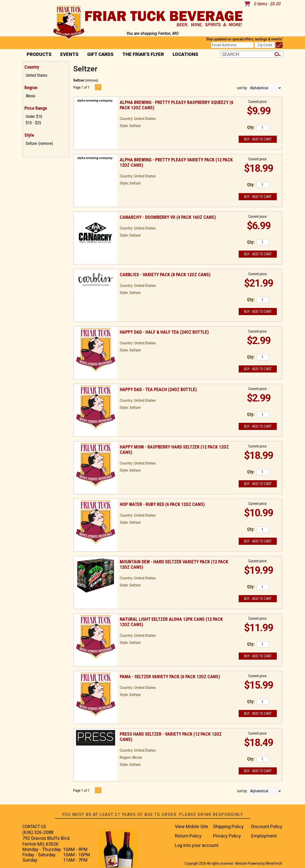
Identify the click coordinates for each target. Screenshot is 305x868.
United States (36, 75)
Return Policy (188, 836)
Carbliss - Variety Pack (165, 275)
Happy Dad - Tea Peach (158, 389)
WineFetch (274, 863)
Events (69, 54)
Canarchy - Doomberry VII (168, 217)
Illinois (30, 96)
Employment (264, 836)
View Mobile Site (192, 826)
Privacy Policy (227, 836)
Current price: (258, 102)
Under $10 (34, 117)
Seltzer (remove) (39, 143)
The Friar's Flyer (143, 54)
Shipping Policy (228, 826)
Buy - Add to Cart (258, 139)
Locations (184, 55)
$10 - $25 (33, 123)
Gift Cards (100, 54)
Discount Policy (267, 826)
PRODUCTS (37, 55)
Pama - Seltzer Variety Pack (170, 677)
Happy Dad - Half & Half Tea (164, 332)
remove (92, 80)
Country (32, 67)
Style (29, 135)
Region (31, 88)
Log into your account (197, 845)
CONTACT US (34, 826)
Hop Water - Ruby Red (162, 504)
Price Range (36, 108)
